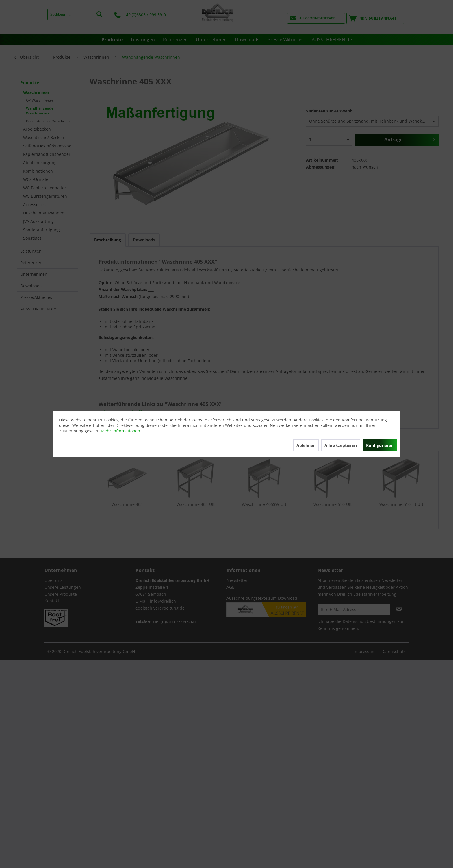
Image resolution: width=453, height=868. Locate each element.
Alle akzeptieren (341, 445)
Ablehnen (306, 445)
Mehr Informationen (120, 431)
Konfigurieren (380, 445)
